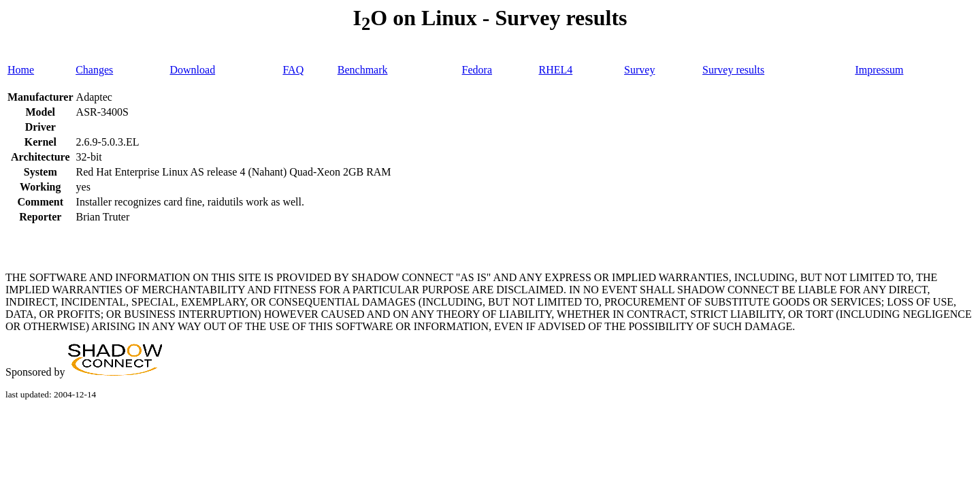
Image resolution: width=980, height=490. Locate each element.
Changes (94, 70)
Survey (639, 70)
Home (21, 70)
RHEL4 (555, 70)
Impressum (879, 70)
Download (192, 70)
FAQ (293, 70)
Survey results (733, 70)
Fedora (477, 70)
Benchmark (363, 70)
